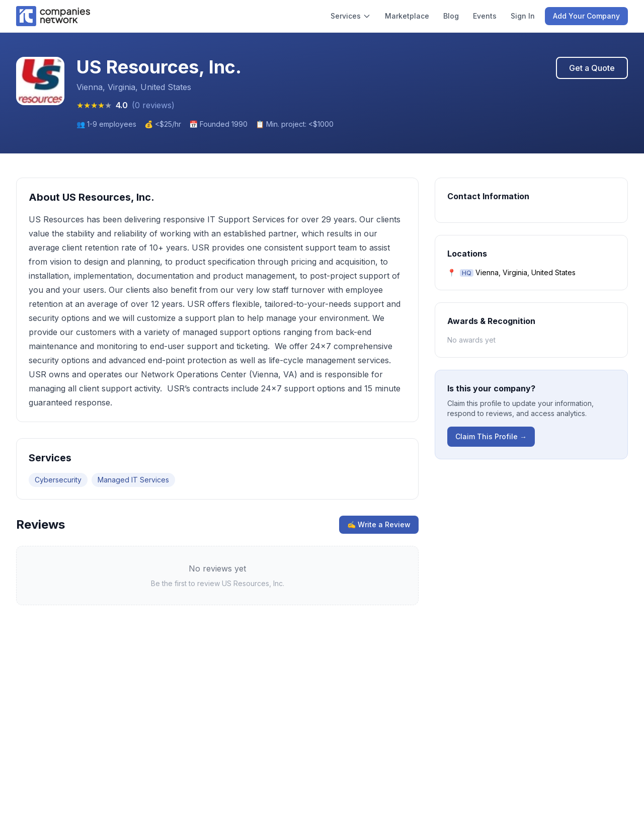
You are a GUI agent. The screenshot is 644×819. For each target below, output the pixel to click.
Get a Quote (592, 68)
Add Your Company (586, 16)
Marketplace (407, 16)
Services (351, 16)
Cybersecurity (58, 480)
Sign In (523, 16)
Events (485, 16)
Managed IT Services (133, 480)
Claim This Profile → (491, 436)
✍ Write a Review (379, 524)
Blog (451, 16)
